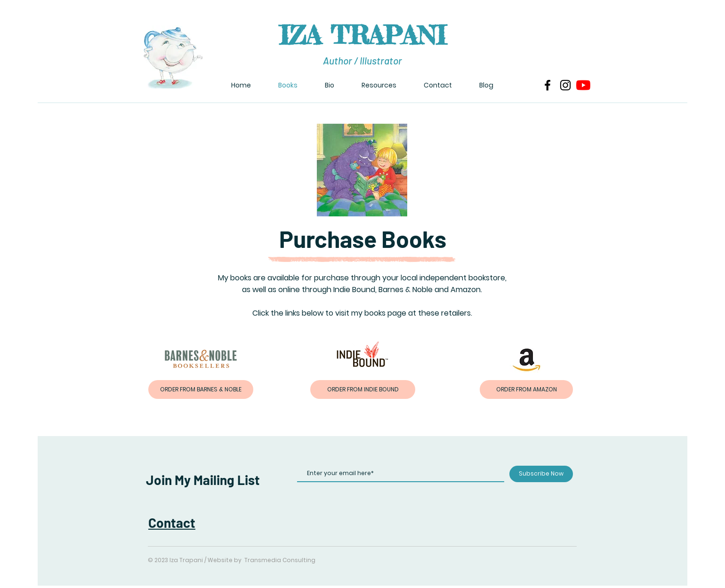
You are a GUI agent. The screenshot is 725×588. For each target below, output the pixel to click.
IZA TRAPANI (362, 35)
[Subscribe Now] (541, 474)
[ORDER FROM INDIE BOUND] (363, 389)
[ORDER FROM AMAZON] (526, 389)
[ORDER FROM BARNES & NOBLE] (201, 389)
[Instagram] (565, 85)
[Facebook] (548, 85)
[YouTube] (583, 85)
